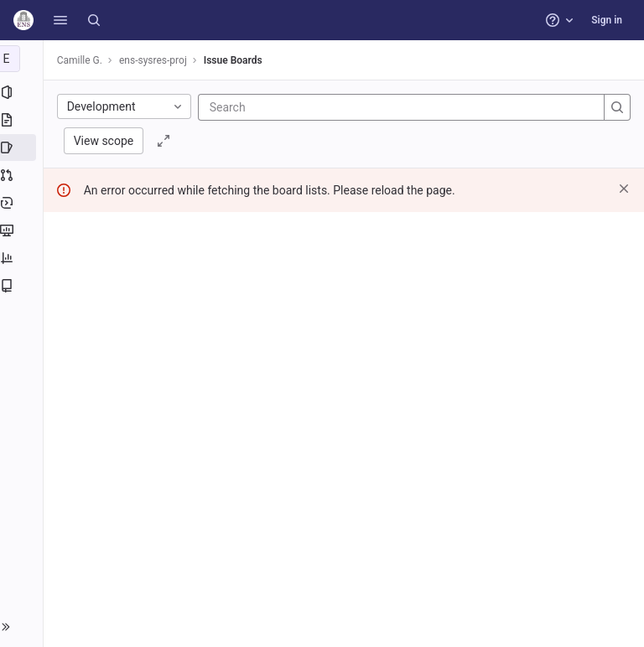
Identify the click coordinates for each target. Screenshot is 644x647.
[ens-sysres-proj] (23, 59)
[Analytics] (23, 258)
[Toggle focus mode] (168, 141)
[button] (60, 20)
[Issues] (23, 148)
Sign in (607, 20)
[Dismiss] (624, 189)
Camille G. (83, 60)
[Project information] (23, 92)
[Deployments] (23, 203)
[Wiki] (23, 286)
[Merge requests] (23, 175)
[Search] (94, 20)
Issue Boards (236, 60)
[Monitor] (23, 230)
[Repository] (23, 120)
